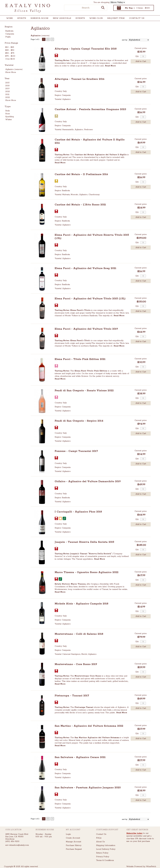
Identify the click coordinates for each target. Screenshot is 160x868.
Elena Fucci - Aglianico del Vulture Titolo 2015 (90, 299)
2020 (8, 92)
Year (7, 79)
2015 (7, 83)
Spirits (21, 18)
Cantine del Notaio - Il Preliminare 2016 (81, 174)
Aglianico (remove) (14, 69)
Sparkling (10, 117)
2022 (8, 97)
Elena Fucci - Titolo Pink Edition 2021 (80, 359)
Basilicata (9, 31)
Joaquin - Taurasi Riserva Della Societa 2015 (84, 542)
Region (9, 27)
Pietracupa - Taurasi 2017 (72, 696)
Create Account (73, 838)
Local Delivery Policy (106, 849)
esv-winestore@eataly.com (17, 845)
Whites (9, 120)
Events (80, 18)
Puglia (8, 37)
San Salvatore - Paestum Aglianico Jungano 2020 (88, 788)
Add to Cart (141, 61)
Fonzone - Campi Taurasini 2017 (76, 451)
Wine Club (95, 18)
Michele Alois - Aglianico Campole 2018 (81, 604)
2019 (7, 89)
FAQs (99, 838)
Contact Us (137, 18)
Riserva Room (39, 18)
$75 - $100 (10, 56)
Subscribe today (134, 833)
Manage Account (73, 842)
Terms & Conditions (105, 860)
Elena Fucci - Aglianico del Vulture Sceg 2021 (85, 268)
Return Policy (102, 853)
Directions (10, 839)
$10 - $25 (10, 47)
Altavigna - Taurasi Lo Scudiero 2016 (80, 79)
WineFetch (151, 867)
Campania (10, 34)
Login (68, 834)
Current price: (141, 48)
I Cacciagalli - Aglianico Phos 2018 (78, 512)
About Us (100, 842)
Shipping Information (106, 845)
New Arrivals (62, 18)
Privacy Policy (103, 857)
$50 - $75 (10, 53)
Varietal (9, 65)
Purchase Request (74, 849)
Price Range (11, 43)
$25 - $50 (10, 50)
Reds (8, 111)
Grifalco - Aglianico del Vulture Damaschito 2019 (88, 481)
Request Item (116, 18)
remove (45, 36)
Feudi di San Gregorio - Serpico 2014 (79, 421)
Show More (11, 72)
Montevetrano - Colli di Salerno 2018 (79, 634)
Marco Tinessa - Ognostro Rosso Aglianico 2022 (87, 572)
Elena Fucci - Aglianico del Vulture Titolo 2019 (86, 329)
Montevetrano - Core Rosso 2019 (76, 664)
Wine (9, 18)
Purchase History (74, 845)
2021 (7, 94)
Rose (8, 114)
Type (8, 107)
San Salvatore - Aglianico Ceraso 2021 (80, 757)
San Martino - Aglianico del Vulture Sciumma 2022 (89, 726)
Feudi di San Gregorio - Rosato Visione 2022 (84, 391)
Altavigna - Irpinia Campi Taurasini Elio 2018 (86, 49)
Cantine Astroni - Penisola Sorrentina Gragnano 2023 (90, 109)
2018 (7, 86)
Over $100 (10, 59)
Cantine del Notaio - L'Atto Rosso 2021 (80, 205)
